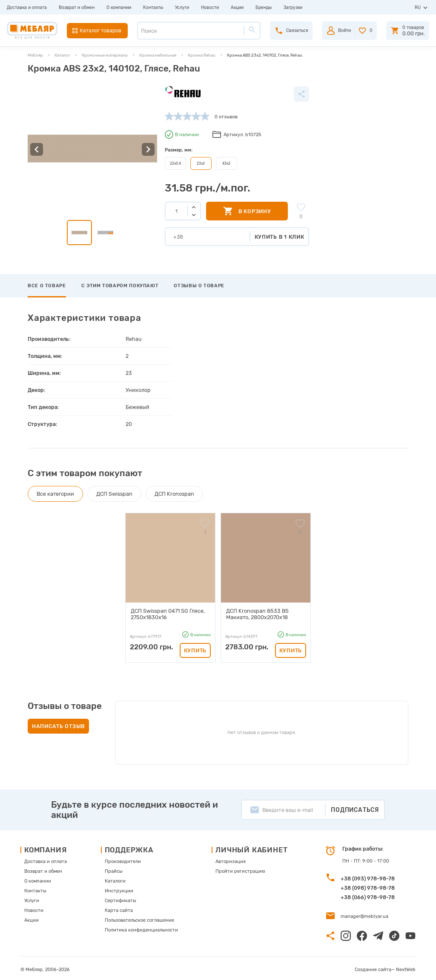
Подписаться (355, 807)
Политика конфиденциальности (141, 927)
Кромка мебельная (158, 55)
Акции (237, 7)
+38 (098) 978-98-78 (368, 885)
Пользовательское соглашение (139, 918)
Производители (123, 859)
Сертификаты (120, 898)
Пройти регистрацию (240, 869)
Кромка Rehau (202, 55)
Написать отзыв (58, 724)
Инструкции (119, 888)
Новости (210, 7)
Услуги (182, 7)
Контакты (153, 7)
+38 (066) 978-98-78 (368, 895)
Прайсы (114, 869)
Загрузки (293, 7)
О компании (119, 7)
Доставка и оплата (27, 7)
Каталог (62, 55)
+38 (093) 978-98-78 (368, 876)
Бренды (264, 7)
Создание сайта (373, 967)
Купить (195, 648)
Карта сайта (119, 908)
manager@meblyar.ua (364, 914)
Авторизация (231, 859)
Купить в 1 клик (280, 237)
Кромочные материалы (105, 55)
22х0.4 (175, 163)
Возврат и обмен (77, 7)
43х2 (226, 163)
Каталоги (115, 879)
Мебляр (35, 55)
